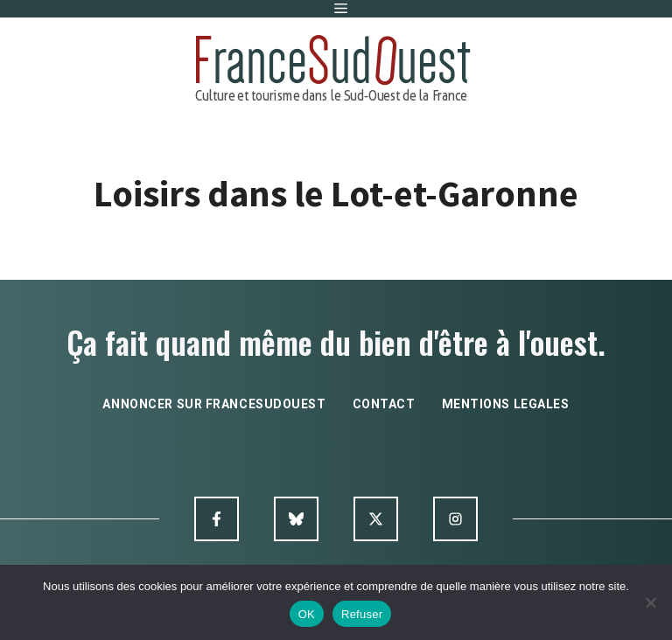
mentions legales (506, 404)
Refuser (362, 614)
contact (384, 404)
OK (307, 614)
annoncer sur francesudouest (214, 404)
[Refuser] (650, 602)
